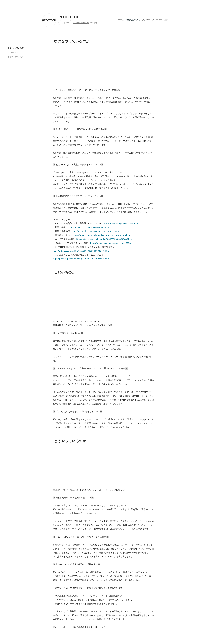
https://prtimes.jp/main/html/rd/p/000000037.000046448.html (81, 251)
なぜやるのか (13, 52)
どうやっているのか (15, 57)
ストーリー (157, 19)
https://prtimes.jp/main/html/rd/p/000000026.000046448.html (104, 239)
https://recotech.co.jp (81, 23)
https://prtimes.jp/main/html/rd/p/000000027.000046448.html (102, 235)
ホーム (121, 19)
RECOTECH (69, 17)
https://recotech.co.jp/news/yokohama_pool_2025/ (95, 231)
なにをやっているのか (16, 48)
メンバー (146, 19)
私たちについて (133, 19)
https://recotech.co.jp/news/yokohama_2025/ (89, 227)
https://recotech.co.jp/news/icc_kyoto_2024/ (111, 243)
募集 (166, 19)
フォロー (65, 23)
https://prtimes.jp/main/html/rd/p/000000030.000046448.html (81, 259)
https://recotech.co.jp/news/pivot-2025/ (120, 223)
